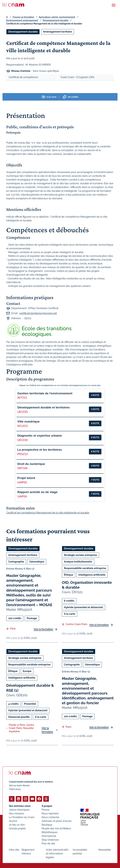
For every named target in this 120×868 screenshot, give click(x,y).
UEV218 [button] (22, 440)
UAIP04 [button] (22, 496)
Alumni (13, 821)
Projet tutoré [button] (26, 478)
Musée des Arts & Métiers (56, 828)
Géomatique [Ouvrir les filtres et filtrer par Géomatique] (37, 562)
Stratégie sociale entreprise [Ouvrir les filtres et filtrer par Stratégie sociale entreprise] (80, 555)
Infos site (14, 850)
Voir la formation (43, 629)
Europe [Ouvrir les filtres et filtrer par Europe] (27, 671)
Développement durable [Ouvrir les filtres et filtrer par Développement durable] (23, 32)
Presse (46, 810)
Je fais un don (17, 825)
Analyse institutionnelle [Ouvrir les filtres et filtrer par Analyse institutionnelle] (78, 562)
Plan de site (48, 843)
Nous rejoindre (50, 813)
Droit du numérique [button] (31, 464)
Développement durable (55, 20)
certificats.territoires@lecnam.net (38, 313)
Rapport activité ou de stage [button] (37, 492)
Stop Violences (50, 840)
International (49, 836)
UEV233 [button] (22, 412)
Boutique (47, 825)
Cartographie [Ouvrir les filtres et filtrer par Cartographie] (16, 562)
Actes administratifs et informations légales (57, 853)
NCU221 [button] (23, 426)
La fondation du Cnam (22, 817)
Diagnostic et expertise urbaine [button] (40, 436)
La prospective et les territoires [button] (40, 450)
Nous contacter (51, 817)
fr (7, 17)
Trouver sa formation (23, 17)
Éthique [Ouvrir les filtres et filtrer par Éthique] (69, 575)
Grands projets (17, 828)
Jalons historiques (19, 810)
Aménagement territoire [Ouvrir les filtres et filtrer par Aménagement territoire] (57, 32)
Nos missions (16, 813)
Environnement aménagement (22, 20)
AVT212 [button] (22, 398)
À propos (47, 806)
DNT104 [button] (22, 468)
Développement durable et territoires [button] (44, 407)
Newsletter (105, 850)
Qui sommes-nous (20, 806)
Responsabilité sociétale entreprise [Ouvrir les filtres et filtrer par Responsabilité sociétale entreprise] (85, 568)
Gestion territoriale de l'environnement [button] (45, 393)
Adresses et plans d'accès (57, 821)
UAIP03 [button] (22, 482)
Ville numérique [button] (29, 421)
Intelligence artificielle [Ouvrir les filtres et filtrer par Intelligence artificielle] (92, 575)
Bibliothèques (50, 832)
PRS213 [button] (22, 454)
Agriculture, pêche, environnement (57, 17)
